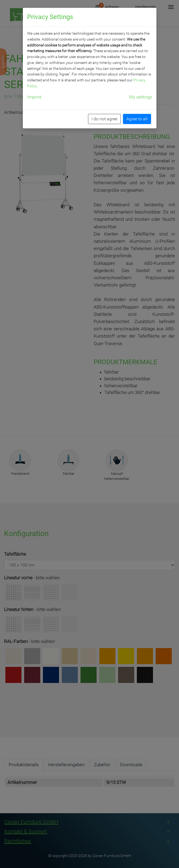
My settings (141, 97)
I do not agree (104, 119)
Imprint (34, 97)
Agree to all (137, 119)
